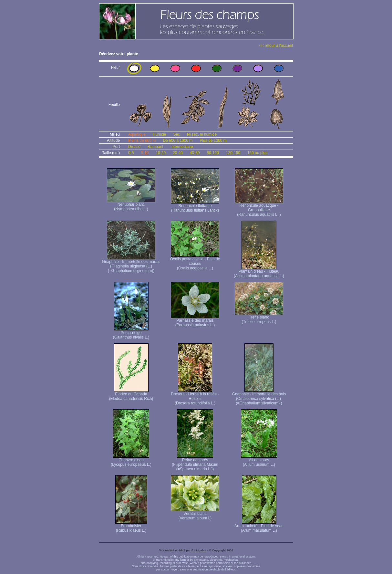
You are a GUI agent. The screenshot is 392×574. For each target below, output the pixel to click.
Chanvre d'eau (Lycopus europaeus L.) (131, 460)
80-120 (213, 153)
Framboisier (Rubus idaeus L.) (131, 526)
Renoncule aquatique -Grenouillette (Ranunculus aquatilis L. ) (259, 208)
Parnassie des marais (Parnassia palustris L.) (195, 321)
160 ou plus (257, 153)
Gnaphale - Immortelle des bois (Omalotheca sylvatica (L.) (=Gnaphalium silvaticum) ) (259, 397)
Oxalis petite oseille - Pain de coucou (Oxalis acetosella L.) (195, 262)
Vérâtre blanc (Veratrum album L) (195, 514)
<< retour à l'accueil (276, 46)
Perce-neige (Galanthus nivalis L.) (131, 333)
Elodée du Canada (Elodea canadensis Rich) (131, 395)
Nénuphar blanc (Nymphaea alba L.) (131, 205)
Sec (176, 134)
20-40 (178, 153)
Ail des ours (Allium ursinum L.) (259, 460)
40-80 (195, 153)
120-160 (233, 153)
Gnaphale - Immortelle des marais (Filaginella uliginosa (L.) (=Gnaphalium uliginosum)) (131, 264)
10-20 (161, 153)
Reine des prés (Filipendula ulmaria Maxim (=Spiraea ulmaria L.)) (195, 463)
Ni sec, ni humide (202, 134)
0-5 (131, 153)
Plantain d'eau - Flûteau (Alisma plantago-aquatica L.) (259, 272)
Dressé (134, 147)
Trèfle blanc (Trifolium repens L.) (259, 318)
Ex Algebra (199, 550)
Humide (159, 134)
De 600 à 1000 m (178, 141)
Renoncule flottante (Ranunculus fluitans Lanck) (195, 206)
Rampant (155, 147)
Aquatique (137, 134)
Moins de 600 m (142, 141)
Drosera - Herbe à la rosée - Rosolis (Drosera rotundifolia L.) (195, 397)
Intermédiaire (182, 147)
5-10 (145, 153)
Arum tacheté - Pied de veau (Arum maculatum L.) (259, 526)
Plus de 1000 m (213, 141)
